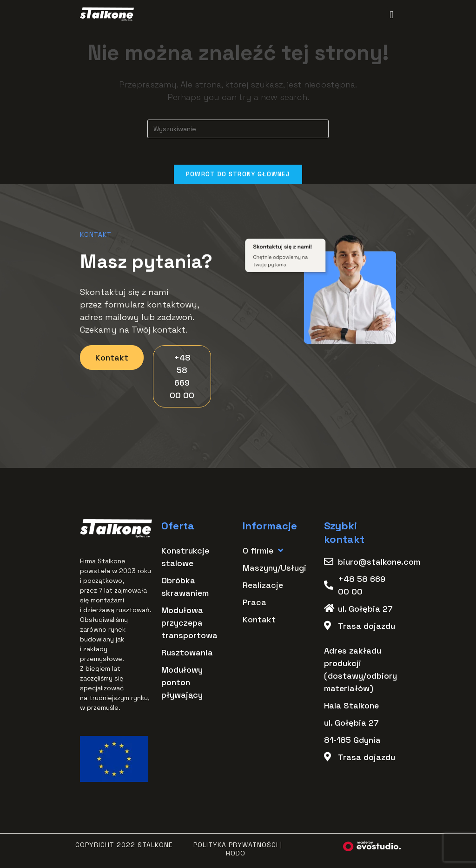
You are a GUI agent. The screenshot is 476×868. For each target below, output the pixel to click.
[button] (392, 15)
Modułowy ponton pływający (182, 684)
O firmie (263, 552)
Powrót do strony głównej (238, 176)
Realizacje (263, 586)
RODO (236, 855)
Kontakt (259, 621)
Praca (255, 604)
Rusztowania (187, 654)
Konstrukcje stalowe (185, 558)
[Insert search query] (238, 129)
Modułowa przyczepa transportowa (189, 624)
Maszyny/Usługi (274, 569)
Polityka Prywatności (236, 846)
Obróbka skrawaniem (185, 588)
